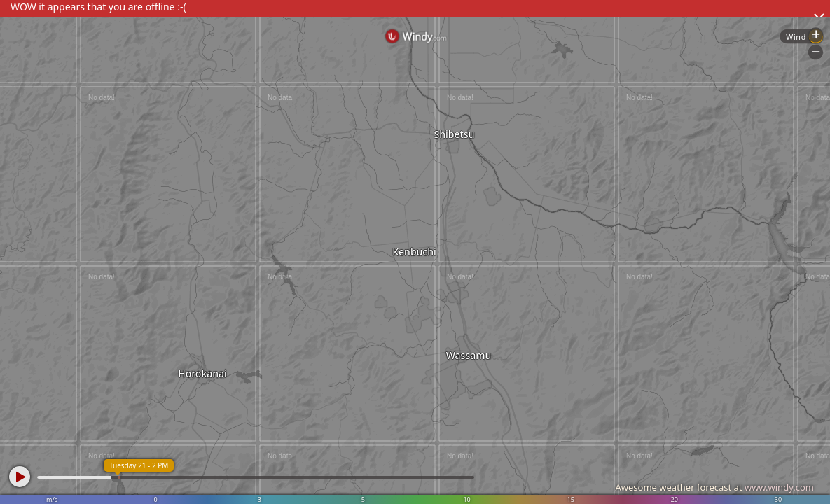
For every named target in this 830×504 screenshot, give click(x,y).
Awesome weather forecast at (714, 487)
